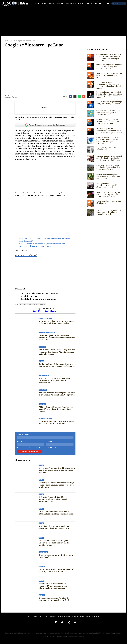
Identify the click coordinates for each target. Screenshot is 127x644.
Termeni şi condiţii (64, 618)
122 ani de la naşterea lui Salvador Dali (106, 149)
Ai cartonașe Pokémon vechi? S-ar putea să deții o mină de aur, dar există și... (56, 324)
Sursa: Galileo (21, 252)
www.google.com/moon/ (25, 257)
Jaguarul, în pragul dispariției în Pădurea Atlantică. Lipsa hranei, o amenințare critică (109, 213)
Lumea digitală (70, 4)
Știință (45, 4)
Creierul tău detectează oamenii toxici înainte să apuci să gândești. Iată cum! (108, 114)
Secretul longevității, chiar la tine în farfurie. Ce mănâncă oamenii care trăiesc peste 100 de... (57, 339)
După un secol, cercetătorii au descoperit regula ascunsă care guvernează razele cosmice (108, 195)
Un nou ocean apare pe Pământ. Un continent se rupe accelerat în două (54, 601)
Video (86, 4)
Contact (87, 618)
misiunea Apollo (32, 306)
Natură (60, 4)
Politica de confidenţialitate (35, 618)
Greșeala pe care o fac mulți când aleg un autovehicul (56, 558)
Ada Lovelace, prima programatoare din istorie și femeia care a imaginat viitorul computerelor (108, 87)
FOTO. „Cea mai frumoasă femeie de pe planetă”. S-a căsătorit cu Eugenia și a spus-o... (56, 411)
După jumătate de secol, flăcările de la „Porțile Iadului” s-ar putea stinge (109, 77)
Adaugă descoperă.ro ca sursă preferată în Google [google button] (45, 127)
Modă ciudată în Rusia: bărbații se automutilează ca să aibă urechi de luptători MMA (54, 544)
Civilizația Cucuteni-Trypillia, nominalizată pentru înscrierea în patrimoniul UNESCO (53, 501)
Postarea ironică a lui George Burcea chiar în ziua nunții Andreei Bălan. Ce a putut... (57, 395)
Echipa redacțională (77, 618)
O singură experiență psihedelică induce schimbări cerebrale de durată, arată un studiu (109, 68)
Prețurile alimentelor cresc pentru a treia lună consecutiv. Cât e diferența (56, 424)
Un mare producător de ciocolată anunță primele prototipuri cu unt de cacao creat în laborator (56, 486)
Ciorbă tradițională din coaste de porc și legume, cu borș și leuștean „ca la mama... (57, 367)
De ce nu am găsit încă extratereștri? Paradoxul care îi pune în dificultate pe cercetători (109, 132)
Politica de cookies (51, 618)
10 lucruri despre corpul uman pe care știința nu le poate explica (109, 104)
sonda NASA (41, 306)
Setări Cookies (96, 618)
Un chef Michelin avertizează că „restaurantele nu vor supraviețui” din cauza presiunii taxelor (41, 247)
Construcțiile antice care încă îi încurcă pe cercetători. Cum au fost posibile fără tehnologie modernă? (108, 59)
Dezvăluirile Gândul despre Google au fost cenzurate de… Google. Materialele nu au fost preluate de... (57, 354)
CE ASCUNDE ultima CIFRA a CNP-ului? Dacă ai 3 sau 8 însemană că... (56, 572)
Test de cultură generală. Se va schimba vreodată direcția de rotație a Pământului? (108, 123)
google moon (23, 306)
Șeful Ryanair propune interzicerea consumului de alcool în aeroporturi (54, 529)
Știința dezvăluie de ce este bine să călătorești (109, 203)
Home (6, 42)
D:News (38, 4)
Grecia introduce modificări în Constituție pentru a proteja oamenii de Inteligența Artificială (57, 472)
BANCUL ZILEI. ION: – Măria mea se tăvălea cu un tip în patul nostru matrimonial (54, 382)
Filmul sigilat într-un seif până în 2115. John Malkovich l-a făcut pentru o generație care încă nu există (109, 97)
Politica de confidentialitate (43, 449)
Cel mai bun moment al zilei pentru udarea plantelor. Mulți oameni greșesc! (56, 514)
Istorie (80, 4)
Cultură (52, 4)
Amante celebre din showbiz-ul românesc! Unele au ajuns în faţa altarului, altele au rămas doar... (57, 587)
